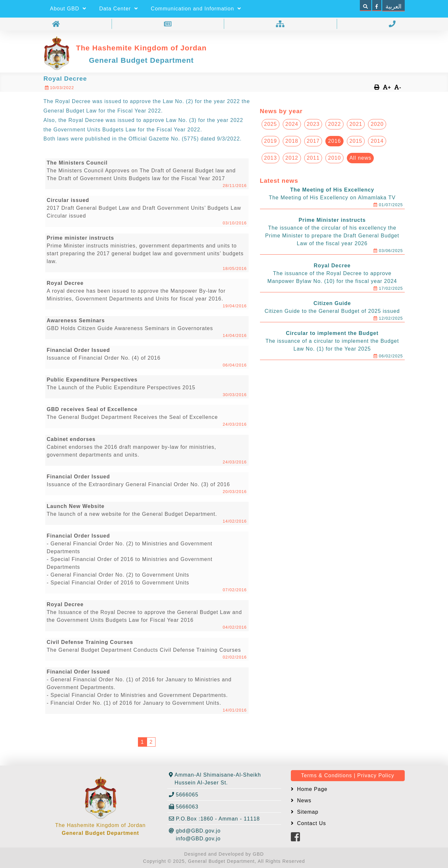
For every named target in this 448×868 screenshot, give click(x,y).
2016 (334, 141)
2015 (356, 141)
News (303, 801)
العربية (394, 7)
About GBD (68, 9)
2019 (271, 141)
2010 (334, 158)
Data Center (119, 9)
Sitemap (307, 812)
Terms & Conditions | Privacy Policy (347, 775)
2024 (292, 124)
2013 (271, 158)
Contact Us (311, 823)
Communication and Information (196, 9)
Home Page (312, 789)
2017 (313, 141)
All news (360, 158)
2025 (271, 124)
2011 (313, 158)
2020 (377, 124)
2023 (313, 124)
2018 (292, 141)
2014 (377, 141)
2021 (356, 124)
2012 (292, 158)
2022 (334, 124)
